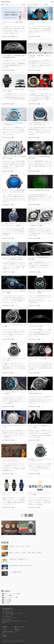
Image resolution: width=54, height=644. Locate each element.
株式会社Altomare (9, 612)
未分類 (6, 603)
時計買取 (3, 5)
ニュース (18, 5)
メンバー (41, 5)
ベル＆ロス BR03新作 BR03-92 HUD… (39, 190)
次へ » (31, 515)
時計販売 (16, 37)
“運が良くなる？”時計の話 (33, 5)
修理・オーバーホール (10, 5)
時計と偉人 (24, 5)
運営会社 (46, 5)
